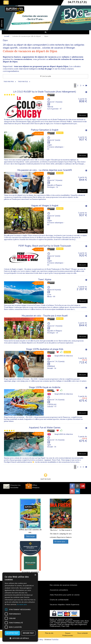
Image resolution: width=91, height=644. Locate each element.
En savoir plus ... (61, 542)
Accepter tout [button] (12, 633)
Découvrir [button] (82, 115)
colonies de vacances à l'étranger (58, 48)
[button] (20, 638)
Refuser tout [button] (28, 633)
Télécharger (30, 536)
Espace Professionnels (68, 634)
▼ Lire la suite (45, 76)
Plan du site (49, 633)
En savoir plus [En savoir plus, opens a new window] (22, 604)
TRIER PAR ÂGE (23, 82)
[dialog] (20, 607)
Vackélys (55, 639)
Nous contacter (83, 633)
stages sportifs (10, 48)
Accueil (7, 36)
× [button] (35, 575)
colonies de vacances (30, 48)
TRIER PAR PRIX (9, 82)
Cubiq (41, 639)
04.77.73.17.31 (77, 2)
